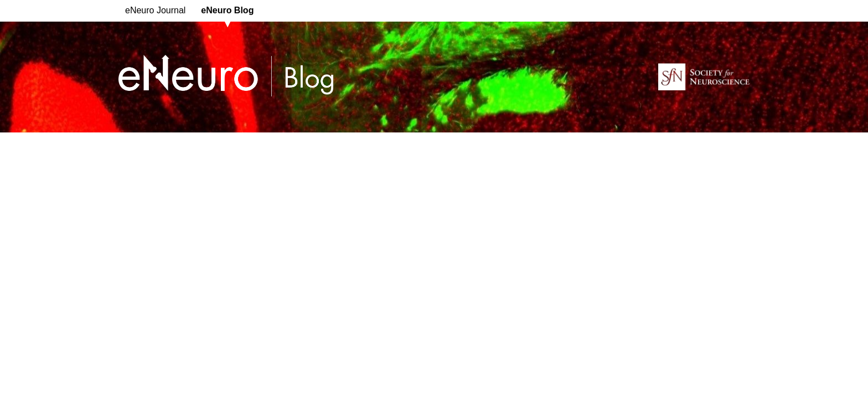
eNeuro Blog (227, 10)
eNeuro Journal (155, 10)
